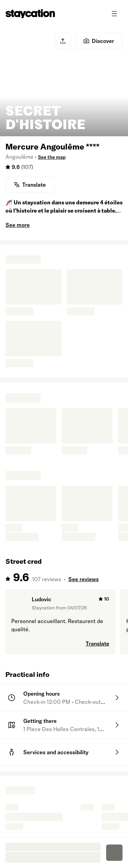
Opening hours (41, 694)
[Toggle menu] (114, 14)
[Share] (63, 41)
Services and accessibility (56, 752)
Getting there (40, 721)
